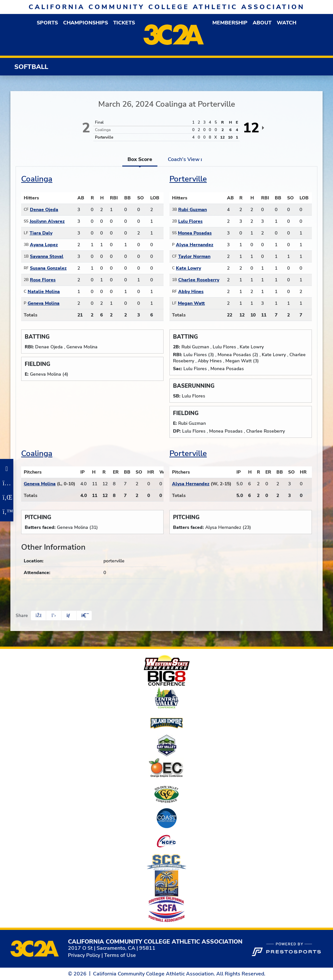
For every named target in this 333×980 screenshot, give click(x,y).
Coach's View (187, 159)
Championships (86, 23)
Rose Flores (43, 280)
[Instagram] (7, 483)
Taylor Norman (194, 256)
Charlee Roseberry (199, 280)
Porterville (188, 179)
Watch (286, 23)
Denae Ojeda (44, 210)
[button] (47, 23)
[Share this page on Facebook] (38, 616)
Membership (230, 23)
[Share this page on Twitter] (54, 616)
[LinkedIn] (7, 497)
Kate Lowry (188, 268)
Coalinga (37, 179)
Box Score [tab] (140, 159)
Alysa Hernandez (195, 245)
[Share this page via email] (69, 616)
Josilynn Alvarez (47, 221)
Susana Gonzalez (48, 268)
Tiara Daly (41, 233)
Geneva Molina (44, 303)
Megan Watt (191, 303)
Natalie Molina (44, 292)
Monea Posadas (195, 233)
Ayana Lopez (44, 245)
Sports (47, 23)
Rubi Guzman (193, 210)
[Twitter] (7, 512)
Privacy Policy (84, 955)
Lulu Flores (190, 221)
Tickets (124, 23)
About (262, 23)
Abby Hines (191, 292)
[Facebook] (7, 469)
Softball (31, 67)
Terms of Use (120, 955)
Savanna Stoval (47, 256)
